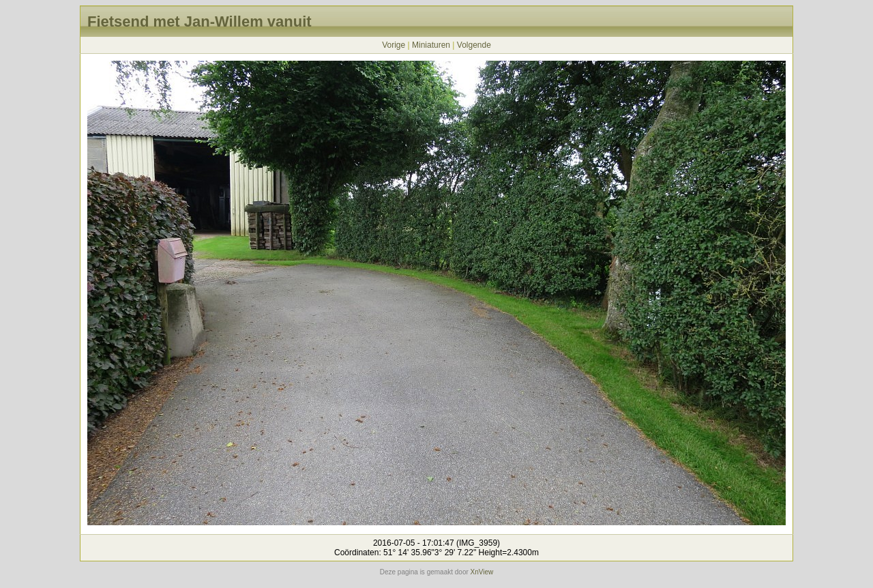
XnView (482, 572)
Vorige (394, 45)
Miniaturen (431, 45)
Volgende (474, 45)
